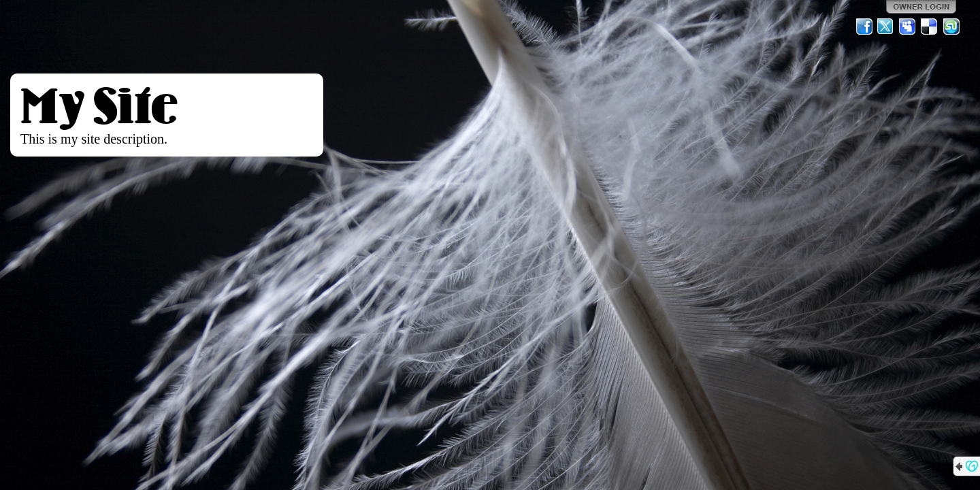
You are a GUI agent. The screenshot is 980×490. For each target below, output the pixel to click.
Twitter (886, 27)
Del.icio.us (930, 27)
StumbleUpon (951, 27)
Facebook (864, 27)
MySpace (908, 27)
